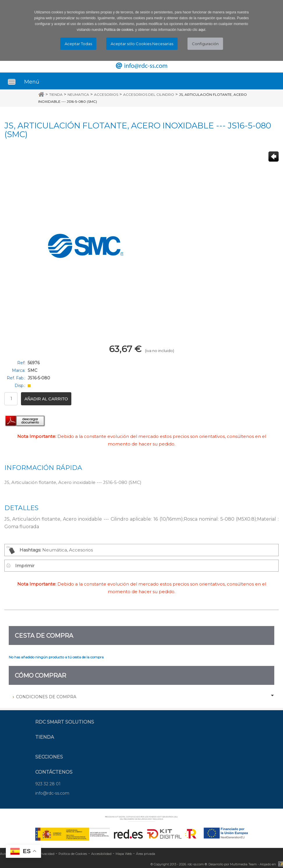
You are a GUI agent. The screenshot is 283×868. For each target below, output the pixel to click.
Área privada (146, 854)
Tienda (56, 94)
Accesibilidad (101, 854)
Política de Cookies (73, 854)
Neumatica (78, 94)
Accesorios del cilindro (149, 94)
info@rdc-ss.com (52, 793)
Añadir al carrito (46, 399)
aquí (202, 30)
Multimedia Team (243, 864)
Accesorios (106, 94)
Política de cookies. (119, 30)
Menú (32, 82)
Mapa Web (124, 854)
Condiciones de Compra (46, 697)
